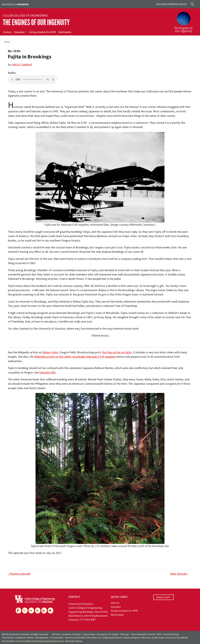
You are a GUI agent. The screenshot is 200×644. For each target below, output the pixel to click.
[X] (25, 611)
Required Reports (132, 638)
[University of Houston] (15, 4)
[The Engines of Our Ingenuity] (185, 21)
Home (7, 42)
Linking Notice (42, 638)
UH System (114, 634)
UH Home (56, 634)
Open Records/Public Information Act (83, 638)
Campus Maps (89, 634)
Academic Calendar (71, 634)
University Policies (74, 641)
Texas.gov (125, 634)
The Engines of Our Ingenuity (36, 22)
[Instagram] (38, 611)
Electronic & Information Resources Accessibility (165, 638)
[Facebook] (18, 611)
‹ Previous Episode (19, 574)
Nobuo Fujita (50, 352)
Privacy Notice (57, 638)
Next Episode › (179, 574)
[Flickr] (31, 611)
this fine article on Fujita (117, 352)
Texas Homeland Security (143, 634)
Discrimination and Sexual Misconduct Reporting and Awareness (33, 641)
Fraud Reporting (171, 634)
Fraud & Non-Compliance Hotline (18, 638)
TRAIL (159, 634)
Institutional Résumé (112, 638)
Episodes (19, 32)
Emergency (102, 634)
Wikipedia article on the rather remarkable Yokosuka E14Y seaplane (75, 357)
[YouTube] (50, 611)
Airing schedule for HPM (42, 32)
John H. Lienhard (22, 64)
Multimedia (65, 32)
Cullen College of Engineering (25, 16)
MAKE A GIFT (163, 597)
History (7, 32)
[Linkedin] (44, 611)
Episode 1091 (48, 372)
